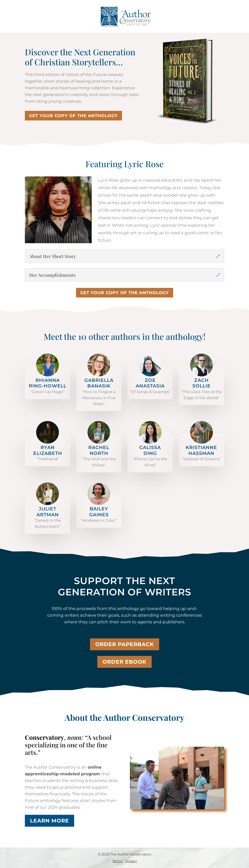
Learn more (50, 821)
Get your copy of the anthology (73, 116)
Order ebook (124, 662)
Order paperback (125, 644)
